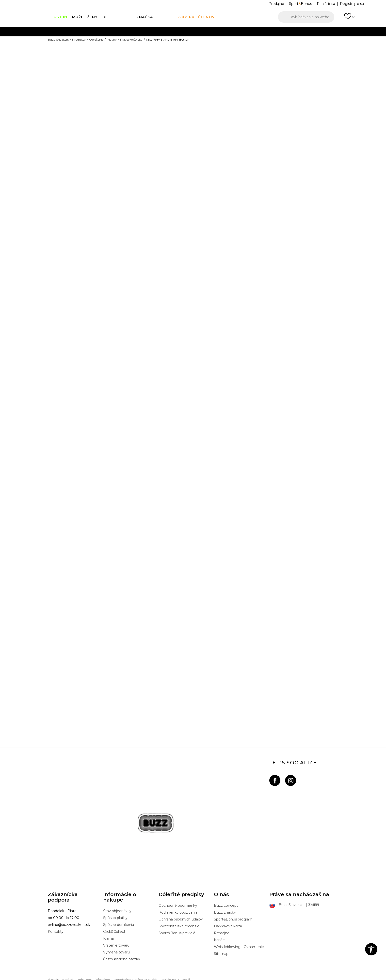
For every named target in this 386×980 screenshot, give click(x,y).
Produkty (79, 39)
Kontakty (56, 903)
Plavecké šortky (131, 39)
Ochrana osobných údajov (181, 891)
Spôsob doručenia (119, 896)
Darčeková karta (228, 898)
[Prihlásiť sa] (349, 18)
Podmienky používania (178, 884)
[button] (306, 17)
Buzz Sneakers (58, 39)
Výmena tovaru (116, 924)
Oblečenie (96, 39)
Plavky (112, 39)
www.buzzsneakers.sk (89, 977)
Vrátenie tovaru (116, 917)
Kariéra (220, 911)
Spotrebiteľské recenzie (179, 898)
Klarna (108, 910)
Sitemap (221, 925)
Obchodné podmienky (178, 877)
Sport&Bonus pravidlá (177, 905)
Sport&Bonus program (233, 891)
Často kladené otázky (122, 931)
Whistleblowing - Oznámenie (239, 918)
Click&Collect (114, 903)
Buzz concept (226, 877)
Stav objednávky (117, 882)
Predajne (222, 905)
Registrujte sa (352, 4)
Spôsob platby (115, 889)
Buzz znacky (225, 884)
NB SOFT (132, 977)
